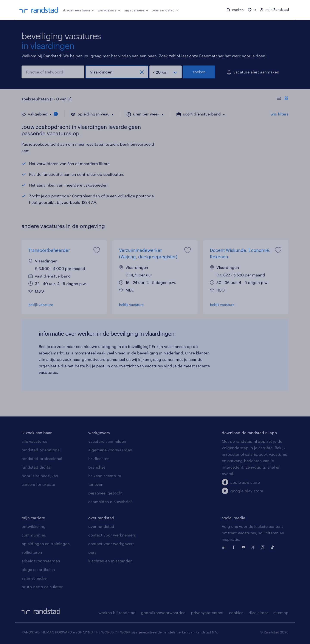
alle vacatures (34, 441)
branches (97, 467)
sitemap (281, 613)
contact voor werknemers (112, 535)
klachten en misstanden (110, 561)
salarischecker (35, 578)
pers (92, 552)
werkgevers (109, 10)
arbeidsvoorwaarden (41, 561)
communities (34, 535)
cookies (236, 613)
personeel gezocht (105, 493)
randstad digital (36, 467)
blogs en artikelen (38, 569)
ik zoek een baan (79, 10)
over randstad (165, 10)
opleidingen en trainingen (46, 544)
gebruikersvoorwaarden (163, 613)
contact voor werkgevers (111, 544)
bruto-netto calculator (42, 587)
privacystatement (207, 613)
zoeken (199, 72)
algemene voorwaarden (110, 450)
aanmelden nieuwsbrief (110, 502)
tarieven (96, 484)
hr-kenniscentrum (105, 476)
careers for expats (38, 484)
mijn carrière (136, 10)
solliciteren (32, 552)
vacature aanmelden (107, 441)
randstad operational (41, 450)
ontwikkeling (34, 526)
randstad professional (42, 458)
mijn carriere (33, 518)
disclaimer (258, 613)
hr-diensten (99, 458)
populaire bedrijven (40, 476)
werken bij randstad (117, 613)
